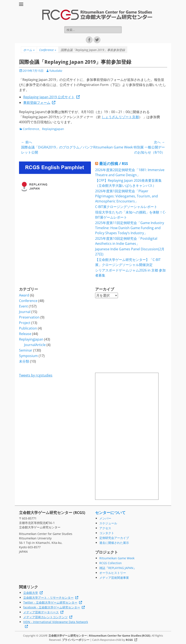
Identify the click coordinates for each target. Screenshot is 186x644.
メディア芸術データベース (41, 612)
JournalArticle (35, 345)
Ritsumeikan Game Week (117, 558)
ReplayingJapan (53, 129)
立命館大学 (31, 593)
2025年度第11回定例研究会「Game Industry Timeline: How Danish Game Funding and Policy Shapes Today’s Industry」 (130, 228)
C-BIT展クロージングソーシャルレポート (126, 207)
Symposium (28, 356)
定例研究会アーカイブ (114, 538)
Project (25, 323)
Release (25, 334)
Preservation (29, 317)
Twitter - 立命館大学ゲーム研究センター (50, 602)
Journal (25, 312)
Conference (48, 50)
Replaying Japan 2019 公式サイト (49, 97)
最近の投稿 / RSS (114, 164)
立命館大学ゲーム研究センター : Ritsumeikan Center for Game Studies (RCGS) (99, 636)
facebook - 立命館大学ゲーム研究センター (52, 607)
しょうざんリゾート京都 (120, 117)
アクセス (105, 528)
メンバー (105, 518)
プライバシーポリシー (76, 640)
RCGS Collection (111, 563)
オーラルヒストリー (113, 573)
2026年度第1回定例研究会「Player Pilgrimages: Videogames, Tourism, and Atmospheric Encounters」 (127, 196)
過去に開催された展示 (114, 543)
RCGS (129, 640)
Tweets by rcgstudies (36, 375)
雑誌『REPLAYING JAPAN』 (118, 568)
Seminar (26, 350)
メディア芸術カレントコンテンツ (45, 617)
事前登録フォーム (37, 102)
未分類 (24, 361)
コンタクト (107, 533)
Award (24, 295)
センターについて (110, 513)
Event (23, 306)
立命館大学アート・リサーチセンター (48, 598)
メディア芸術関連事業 (114, 578)
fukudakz (56, 71)
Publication (28, 328)
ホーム (29, 50)
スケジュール (108, 523)
